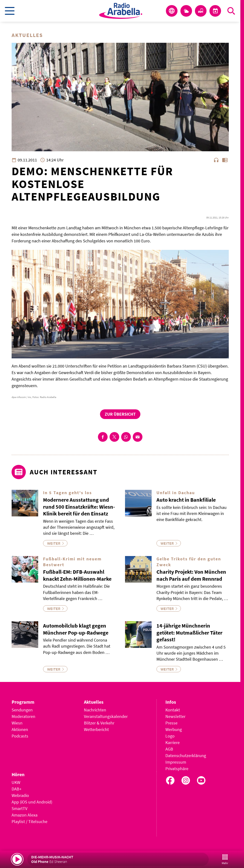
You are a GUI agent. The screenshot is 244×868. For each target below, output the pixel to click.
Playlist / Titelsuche (30, 821)
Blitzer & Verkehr (99, 723)
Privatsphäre (177, 769)
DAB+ (17, 789)
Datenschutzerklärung (186, 756)
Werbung (174, 729)
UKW (16, 782)
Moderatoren (23, 716)
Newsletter (175, 716)
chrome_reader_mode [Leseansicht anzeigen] (225, 160)
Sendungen (22, 710)
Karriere (173, 742)
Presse (171, 723)
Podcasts (20, 736)
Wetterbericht (96, 729)
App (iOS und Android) (32, 802)
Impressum (176, 762)
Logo (170, 736)
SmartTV (19, 808)
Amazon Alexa (25, 815)
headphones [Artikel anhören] (216, 160)
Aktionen (20, 729)
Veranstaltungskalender (106, 716)
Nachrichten (95, 710)
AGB (169, 749)
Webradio (20, 795)
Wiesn (17, 723)
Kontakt (173, 710)
